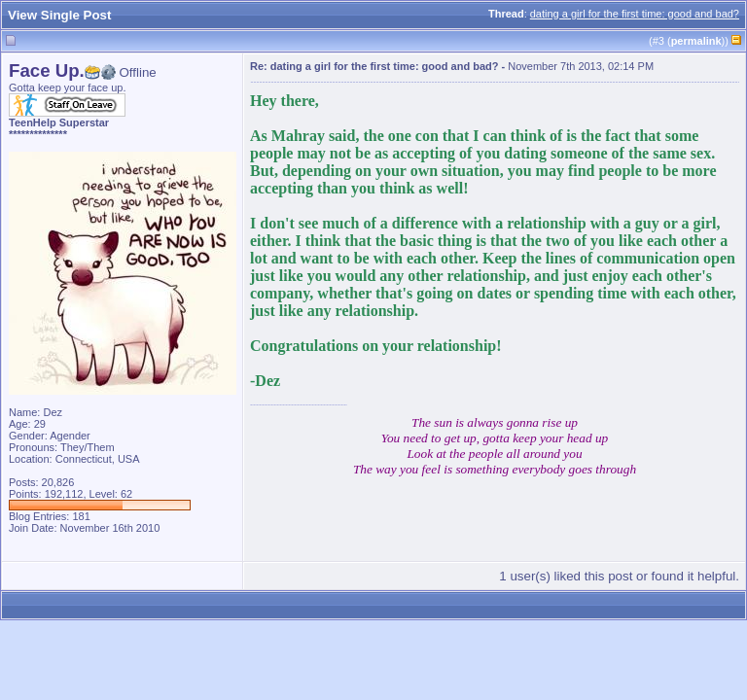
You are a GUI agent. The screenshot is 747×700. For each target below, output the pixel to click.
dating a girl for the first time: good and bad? (635, 14)
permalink (696, 41)
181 (81, 516)
